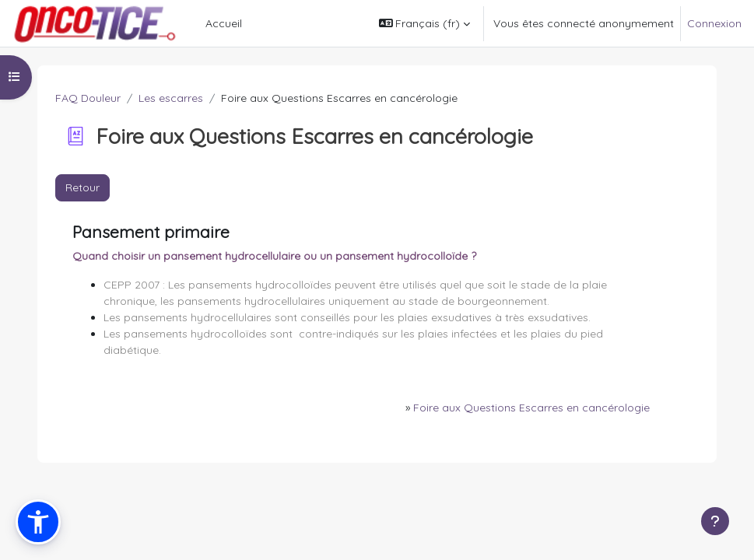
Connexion (714, 23)
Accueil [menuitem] (224, 23)
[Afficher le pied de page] (715, 521)
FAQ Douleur (88, 98)
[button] (425, 23)
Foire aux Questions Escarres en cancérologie (531, 408)
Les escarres (171, 98)
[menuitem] (254, 23)
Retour (82, 187)
